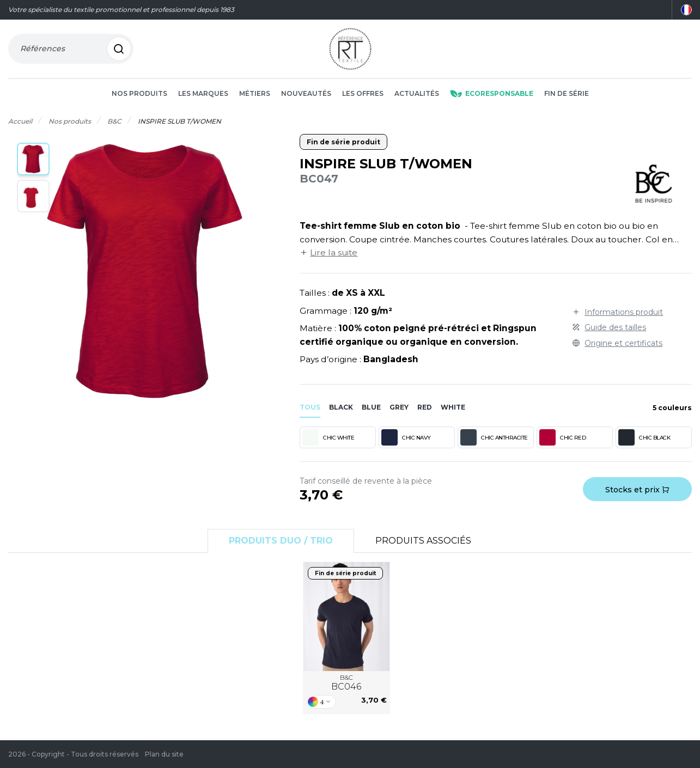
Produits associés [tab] (423, 541)
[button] (33, 159)
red (425, 407)
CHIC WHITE (328, 437)
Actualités (417, 93)
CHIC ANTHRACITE (494, 437)
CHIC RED (562, 437)
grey (399, 407)
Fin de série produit (343, 142)
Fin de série (567, 93)
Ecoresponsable (492, 93)
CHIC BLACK (644, 437)
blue (371, 407)
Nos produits (139, 93)
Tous (310, 407)
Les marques (203, 93)
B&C (346, 683)
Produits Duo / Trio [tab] (281, 541)
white (453, 407)
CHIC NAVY (406, 437)
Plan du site (164, 754)
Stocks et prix (637, 490)
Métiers (255, 93)
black (341, 407)
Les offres (363, 93)
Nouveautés (306, 93)
